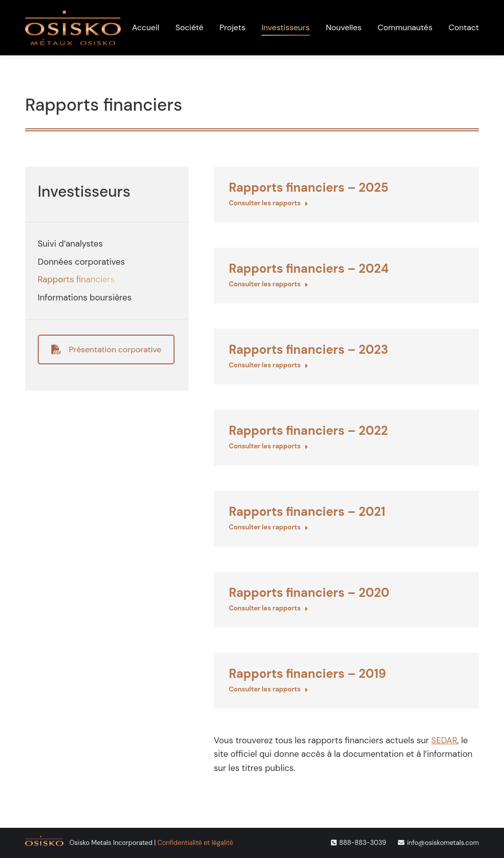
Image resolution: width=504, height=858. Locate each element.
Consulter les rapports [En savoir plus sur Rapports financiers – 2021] (269, 527)
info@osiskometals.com (443, 843)
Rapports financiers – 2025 (309, 187)
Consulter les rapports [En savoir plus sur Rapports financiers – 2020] (269, 608)
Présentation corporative (106, 349)
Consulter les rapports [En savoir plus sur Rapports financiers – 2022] (269, 446)
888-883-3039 (362, 843)
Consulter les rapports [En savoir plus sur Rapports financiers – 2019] (269, 689)
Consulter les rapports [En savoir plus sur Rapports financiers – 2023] (269, 365)
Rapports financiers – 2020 (309, 593)
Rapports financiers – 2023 (309, 349)
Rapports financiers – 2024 (309, 268)
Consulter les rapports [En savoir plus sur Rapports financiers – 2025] (269, 203)
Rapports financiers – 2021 (307, 512)
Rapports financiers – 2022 (308, 431)
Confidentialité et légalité (195, 843)
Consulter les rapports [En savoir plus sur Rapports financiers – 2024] (269, 284)
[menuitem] (380, 12)
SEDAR (444, 740)
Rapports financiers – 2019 (308, 674)
